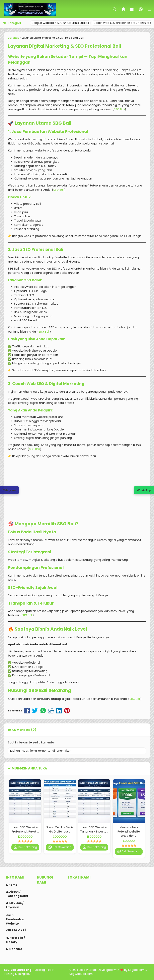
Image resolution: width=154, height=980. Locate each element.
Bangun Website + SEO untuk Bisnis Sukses (60, 23)
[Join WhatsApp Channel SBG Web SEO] (144, 490)
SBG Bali (119, 109)
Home (13, 885)
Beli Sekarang (25, 847)
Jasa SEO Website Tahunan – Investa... (94, 829)
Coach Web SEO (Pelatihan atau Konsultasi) (123, 23)
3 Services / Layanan (15, 905)
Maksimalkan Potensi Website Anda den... (129, 832)
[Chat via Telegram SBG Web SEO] (9, 490)
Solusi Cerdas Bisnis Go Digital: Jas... (60, 829)
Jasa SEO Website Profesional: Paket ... (25, 829)
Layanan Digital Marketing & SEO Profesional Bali (65, 46)
